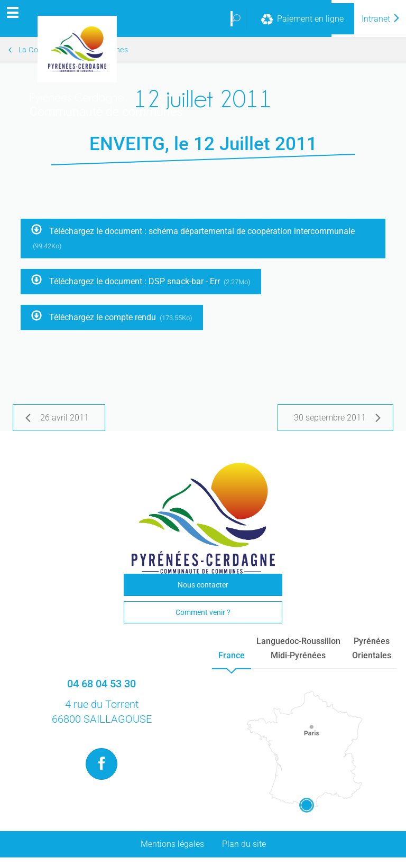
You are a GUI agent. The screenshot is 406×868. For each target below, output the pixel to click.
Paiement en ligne (301, 20)
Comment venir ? (203, 612)
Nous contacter (203, 585)
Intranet (381, 19)
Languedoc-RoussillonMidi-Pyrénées (298, 648)
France (232, 655)
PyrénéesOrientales (372, 648)
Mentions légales (172, 844)
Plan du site (244, 844)
